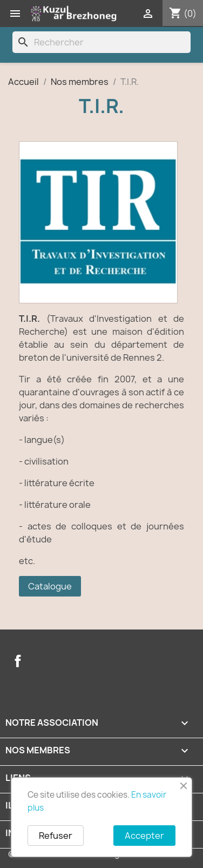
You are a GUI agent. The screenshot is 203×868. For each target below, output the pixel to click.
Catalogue (50, 586)
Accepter (144, 836)
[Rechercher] (101, 42)
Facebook (18, 661)
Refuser (56, 836)
